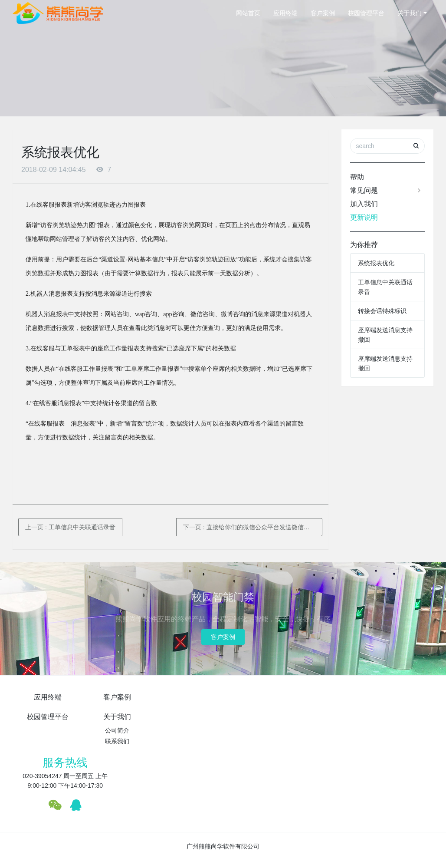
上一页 (70, 527)
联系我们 (258, 722)
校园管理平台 (366, 13)
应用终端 (285, 13)
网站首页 (248, 13)
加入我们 (364, 204)
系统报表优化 (376, 263)
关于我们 (410, 13)
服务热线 (346, 702)
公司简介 (258, 711)
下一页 (253, 527)
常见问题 (386, 191)
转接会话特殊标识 (382, 311)
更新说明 (364, 217)
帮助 (357, 177)
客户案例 (323, 13)
